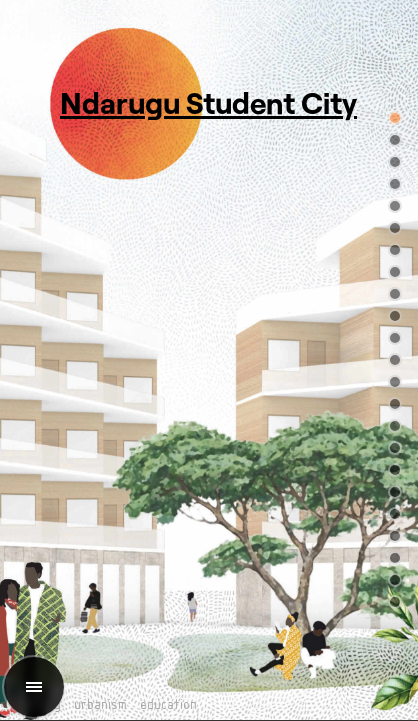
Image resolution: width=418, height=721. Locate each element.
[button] (395, 118)
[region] (209, 360)
